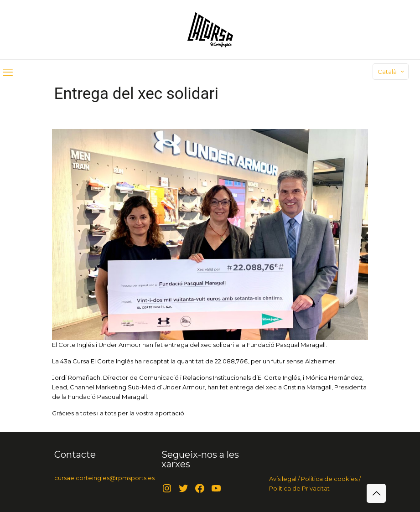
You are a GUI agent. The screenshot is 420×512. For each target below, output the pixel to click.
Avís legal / (284, 479)
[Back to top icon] (376, 493)
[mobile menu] (8, 72)
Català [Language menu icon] (391, 72)
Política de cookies (329, 479)
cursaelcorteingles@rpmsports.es (104, 478)
